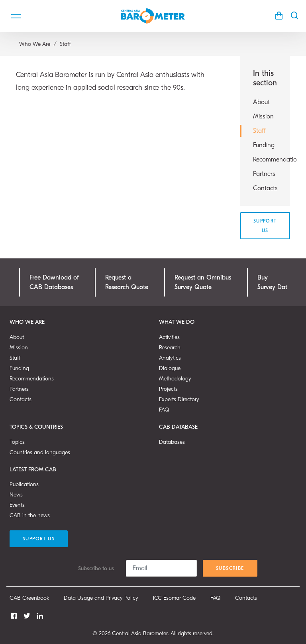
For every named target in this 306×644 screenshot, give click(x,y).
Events (17, 505)
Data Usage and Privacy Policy (101, 598)
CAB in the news (30, 515)
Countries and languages (40, 452)
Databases (172, 442)
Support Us (265, 226)
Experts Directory (179, 399)
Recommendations (265, 160)
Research (170, 348)
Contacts (265, 188)
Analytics (170, 358)
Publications (24, 484)
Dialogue (170, 368)
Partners (264, 174)
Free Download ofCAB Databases (54, 282)
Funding (264, 145)
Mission (263, 116)
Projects (168, 389)
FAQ (164, 410)
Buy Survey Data (274, 282)
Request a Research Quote (127, 282)
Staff (259, 131)
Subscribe (230, 568)
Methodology (175, 379)
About (261, 102)
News (16, 495)
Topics (17, 442)
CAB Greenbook (29, 598)
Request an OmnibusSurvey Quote (203, 282)
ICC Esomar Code (174, 598)
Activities (169, 337)
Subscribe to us (96, 568)
